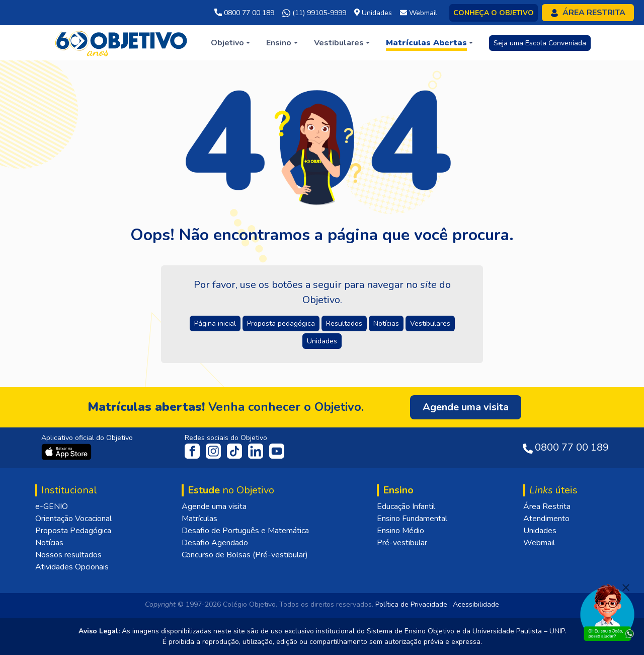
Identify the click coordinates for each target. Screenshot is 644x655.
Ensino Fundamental (412, 519)
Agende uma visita (214, 506)
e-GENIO (52, 506)
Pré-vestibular (402, 543)
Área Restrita (547, 506)
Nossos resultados (68, 555)
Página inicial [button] (215, 323)
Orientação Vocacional (73, 519)
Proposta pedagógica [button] (281, 323)
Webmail (539, 543)
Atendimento (546, 519)
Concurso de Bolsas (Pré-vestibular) (245, 555)
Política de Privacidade (411, 604)
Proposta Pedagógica (73, 531)
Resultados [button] (344, 323)
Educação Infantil (406, 506)
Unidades (540, 531)
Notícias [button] (386, 323)
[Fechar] (626, 588)
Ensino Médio (400, 531)
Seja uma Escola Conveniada (540, 43)
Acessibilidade (476, 604)
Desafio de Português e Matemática (245, 531)
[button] (230, 43)
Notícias (49, 543)
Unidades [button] (322, 341)
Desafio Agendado (215, 543)
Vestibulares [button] (430, 323)
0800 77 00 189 (244, 13)
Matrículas (199, 519)
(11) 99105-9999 (314, 13)
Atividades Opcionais (72, 567)
